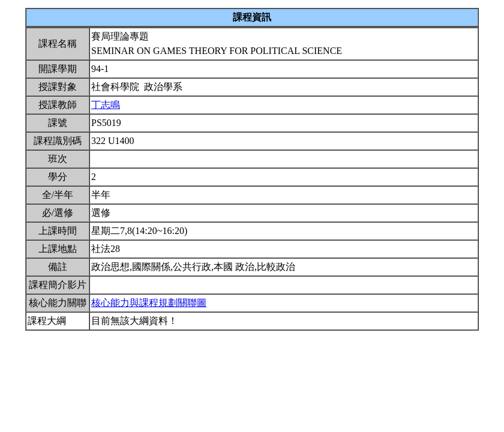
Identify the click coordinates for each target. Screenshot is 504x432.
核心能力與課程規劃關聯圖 (149, 303)
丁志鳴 (106, 105)
